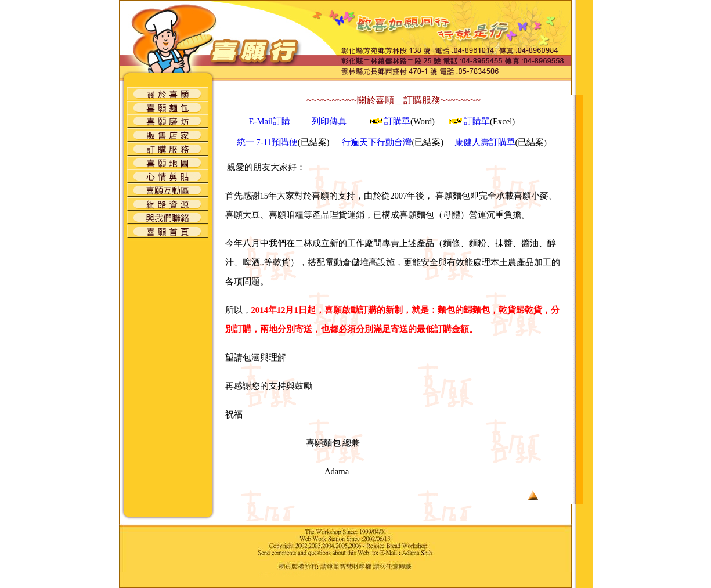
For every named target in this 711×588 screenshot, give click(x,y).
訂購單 (397, 121)
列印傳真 (329, 121)
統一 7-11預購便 (267, 142)
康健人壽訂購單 (485, 142)
